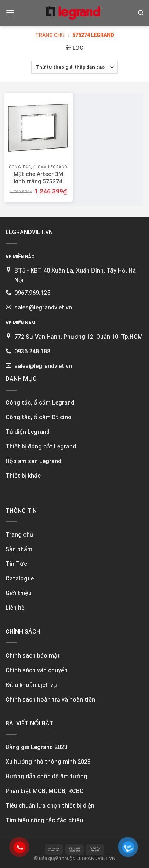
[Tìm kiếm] (141, 13)
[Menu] (10, 13)
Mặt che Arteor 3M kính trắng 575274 (38, 178)
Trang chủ (50, 35)
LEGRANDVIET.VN (96, 858)
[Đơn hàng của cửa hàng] (74, 67)
